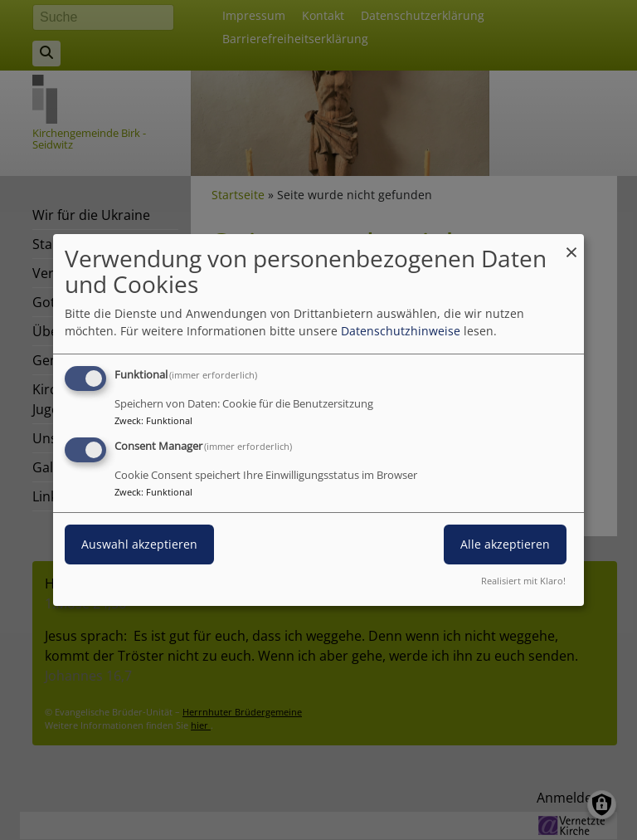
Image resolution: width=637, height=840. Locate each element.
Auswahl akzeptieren (139, 544)
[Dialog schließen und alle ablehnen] (571, 244)
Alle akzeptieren (505, 544)
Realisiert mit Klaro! (523, 581)
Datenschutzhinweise (401, 331)
